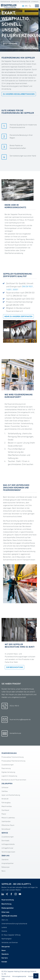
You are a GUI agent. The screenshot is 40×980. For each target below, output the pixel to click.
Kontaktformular (11, 733)
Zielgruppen (7, 783)
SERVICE (5, 833)
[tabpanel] (19, 30)
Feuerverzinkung (5, 2)
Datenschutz (6, 976)
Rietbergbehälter (25, 2)
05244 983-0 (10, 706)
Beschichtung (15, 2)
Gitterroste (35, 2)
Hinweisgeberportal (19, 976)
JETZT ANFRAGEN (10, 43)
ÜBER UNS (5, 856)
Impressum (32, 976)
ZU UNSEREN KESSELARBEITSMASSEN (19, 94)
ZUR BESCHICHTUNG (15, 667)
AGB (3, 979)
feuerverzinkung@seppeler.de (16, 720)
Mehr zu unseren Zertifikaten (18, 316)
